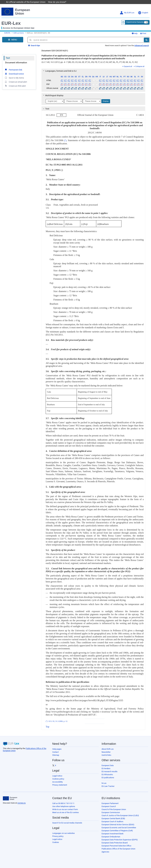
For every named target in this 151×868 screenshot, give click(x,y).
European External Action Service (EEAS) (118, 825)
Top (47, 727)
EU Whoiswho (107, 775)
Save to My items (14, 78)
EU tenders (106, 768)
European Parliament (110, 803)
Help (135, 33)
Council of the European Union (114, 809)
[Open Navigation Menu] (13, 40)
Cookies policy (58, 779)
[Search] (146, 40)
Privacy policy (58, 836)
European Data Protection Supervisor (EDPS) (120, 840)
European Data (108, 765)
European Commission (111, 812)
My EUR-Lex (127, 13)
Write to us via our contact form (65, 809)
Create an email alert (16, 82)
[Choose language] (55, 101)
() (65, 140)
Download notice (14, 74)
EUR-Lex (11, 23)
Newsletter (106, 752)
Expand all (127, 66)
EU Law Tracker (108, 786)
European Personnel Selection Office (116, 846)
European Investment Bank (113, 834)
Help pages (57, 749)
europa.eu (22, 803)
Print (143, 33)
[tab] (93, 71)
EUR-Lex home (19, 33)
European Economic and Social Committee (119, 828)
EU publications (108, 778)
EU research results (110, 771)
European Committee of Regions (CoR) (117, 831)
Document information (16, 63)
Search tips (34, 45)
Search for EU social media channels (67, 823)
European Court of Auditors (112, 822)
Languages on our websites (64, 833)
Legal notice (57, 776)
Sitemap (56, 755)
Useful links (106, 755)
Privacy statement (60, 785)
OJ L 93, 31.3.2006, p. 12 (58, 721)
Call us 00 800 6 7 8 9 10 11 (63, 803)
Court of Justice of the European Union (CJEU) (120, 815)
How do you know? (59, 2)
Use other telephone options (64, 806)
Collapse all (139, 66)
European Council (109, 806)
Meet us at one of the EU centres (66, 812)
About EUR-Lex (108, 749)
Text (8, 58)
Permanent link (13, 70)
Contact (55, 752)
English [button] (143, 13)
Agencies (105, 852)
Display (106, 101)
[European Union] (10, 798)
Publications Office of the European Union (118, 849)
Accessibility (57, 782)
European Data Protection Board (115, 843)
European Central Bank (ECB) (113, 818)
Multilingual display (53, 95)
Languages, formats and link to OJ (59, 71)
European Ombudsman (111, 837)
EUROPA (7, 33)
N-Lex (104, 783)
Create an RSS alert (15, 86)
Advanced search (142, 45)
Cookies (56, 842)
